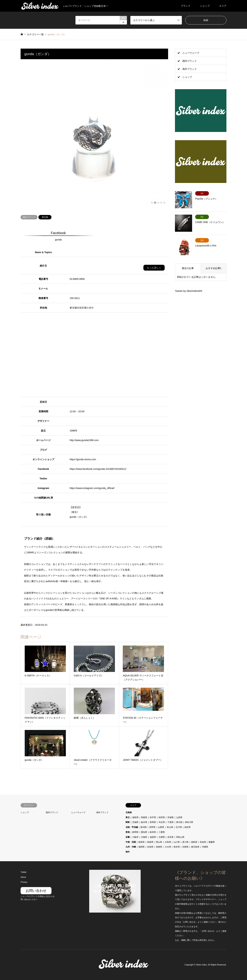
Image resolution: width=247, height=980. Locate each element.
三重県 (162, 832)
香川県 (185, 842)
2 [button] (155, 203)
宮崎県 (185, 847)
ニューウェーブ (191, 53)
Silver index (201, 965)
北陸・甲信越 (132, 827)
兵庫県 (162, 837)
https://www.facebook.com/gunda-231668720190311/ (98, 469)
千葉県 (170, 822)
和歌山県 (180, 837)
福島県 (135, 817)
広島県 (168, 842)
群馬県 (153, 822)
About (23, 877)
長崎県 (159, 847)
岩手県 (153, 817)
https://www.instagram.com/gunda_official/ (92, 488)
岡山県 (159, 842)
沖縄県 (205, 847)
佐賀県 (150, 847)
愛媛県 (212, 842)
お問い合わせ (36, 891)
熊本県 (177, 847)
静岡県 (135, 832)
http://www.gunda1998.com (84, 440)
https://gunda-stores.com (83, 459)
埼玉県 (162, 822)
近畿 (128, 837)
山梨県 (161, 827)
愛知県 (144, 832)
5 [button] (164, 203)
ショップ (205, 6)
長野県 (152, 827)
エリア (223, 6)
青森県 (144, 817)
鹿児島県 (195, 847)
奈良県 (170, 837)
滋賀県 (153, 837)
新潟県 (144, 827)
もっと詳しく (154, 268)
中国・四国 (131, 842)
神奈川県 (189, 822)
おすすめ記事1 (214, 268)
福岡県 (142, 847)
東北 (128, 817)
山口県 (177, 842)
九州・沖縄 (131, 847)
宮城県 (170, 817)
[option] (94, 133)
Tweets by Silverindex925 (189, 291)
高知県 (203, 842)
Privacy (24, 882)
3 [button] (158, 203)
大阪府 (135, 837)
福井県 (187, 827)
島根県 (150, 842)
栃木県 (144, 822)
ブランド (186, 6)
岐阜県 (153, 832)
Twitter (24, 872)
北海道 (129, 812)
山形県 (179, 817)
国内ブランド (29, 217)
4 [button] (161, 203)
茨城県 (135, 822)
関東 (128, 822)
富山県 (170, 827)
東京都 (45, 217)
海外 (128, 852)
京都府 (144, 837)
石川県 (179, 827)
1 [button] (152, 203)
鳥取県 (142, 842)
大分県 (168, 847)
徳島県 (194, 842)
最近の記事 (188, 268)
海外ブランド (190, 69)
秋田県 (162, 817)
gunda (58, 240)
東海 (128, 832)
